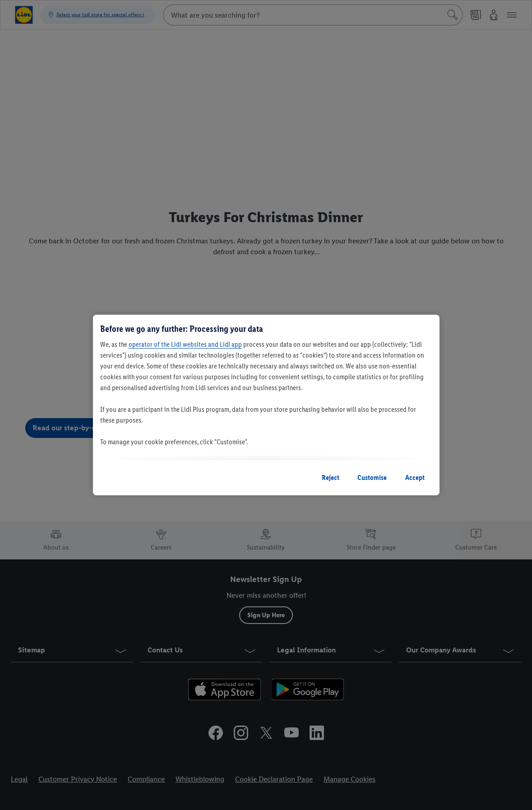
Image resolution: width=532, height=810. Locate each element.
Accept (415, 477)
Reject (331, 477)
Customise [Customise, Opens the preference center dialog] (372, 477)
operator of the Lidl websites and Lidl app (185, 344)
